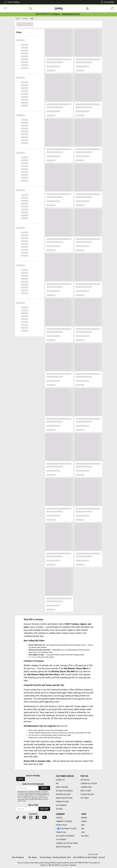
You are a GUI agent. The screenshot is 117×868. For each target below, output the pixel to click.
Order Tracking (11, 2)
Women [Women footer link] (84, 822)
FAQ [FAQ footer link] (57, 783)
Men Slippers (33, 857)
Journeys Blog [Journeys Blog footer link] (86, 787)
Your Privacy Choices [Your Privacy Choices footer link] (66, 829)
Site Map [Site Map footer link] (59, 809)
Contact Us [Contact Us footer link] (60, 780)
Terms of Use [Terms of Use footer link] (61, 832)
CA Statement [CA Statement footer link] (61, 840)
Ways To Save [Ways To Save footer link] (86, 791)
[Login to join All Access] (48, 15)
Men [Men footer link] (83, 825)
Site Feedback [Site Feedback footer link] (61, 805)
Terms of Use (36, 796)
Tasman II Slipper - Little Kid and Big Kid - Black (55, 857)
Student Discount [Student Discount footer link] (87, 794)
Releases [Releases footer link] (85, 836)
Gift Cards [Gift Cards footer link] (85, 798)
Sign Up (21, 779)
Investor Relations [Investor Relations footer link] (63, 847)
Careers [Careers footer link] (59, 818)
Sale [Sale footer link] (83, 832)
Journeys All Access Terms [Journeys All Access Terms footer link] (67, 843)
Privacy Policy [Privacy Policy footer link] (62, 825)
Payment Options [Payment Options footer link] (62, 802)
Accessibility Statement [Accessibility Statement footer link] (65, 836)
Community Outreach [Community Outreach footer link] (64, 822)
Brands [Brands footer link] (84, 818)
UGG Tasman (33, 658)
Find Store (44, 809)
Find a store (33, 805)
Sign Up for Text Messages (33, 784)
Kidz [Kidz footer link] (83, 829)
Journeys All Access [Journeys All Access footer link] (89, 783)
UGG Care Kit (62, 726)
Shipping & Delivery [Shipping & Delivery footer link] (63, 794)
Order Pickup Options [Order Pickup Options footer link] (64, 798)
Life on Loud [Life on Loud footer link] (85, 780)
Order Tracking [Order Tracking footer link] (62, 787)
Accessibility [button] (107, 2)
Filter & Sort (29, 32)
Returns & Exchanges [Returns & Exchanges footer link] (64, 791)
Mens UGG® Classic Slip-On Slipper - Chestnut (89, 857)
